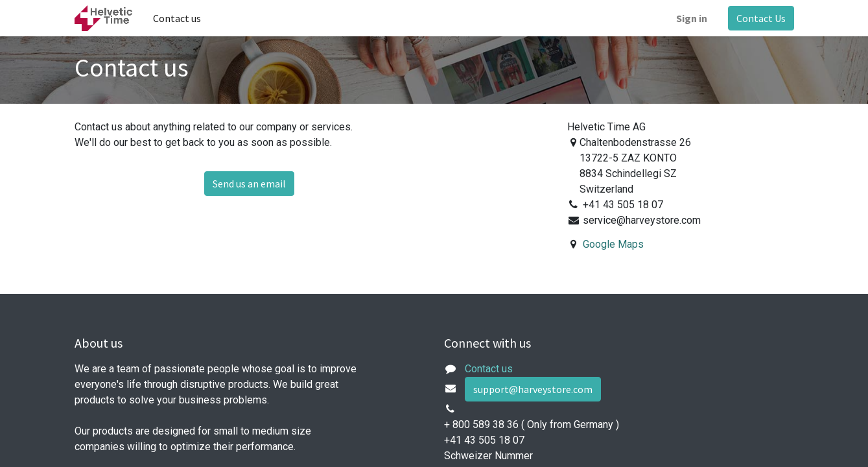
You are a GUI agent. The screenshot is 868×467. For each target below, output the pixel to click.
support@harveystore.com (533, 389)
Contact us (489, 369)
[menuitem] (177, 18)
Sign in (692, 18)
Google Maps (613, 244)
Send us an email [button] (249, 184)
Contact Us (761, 18)
